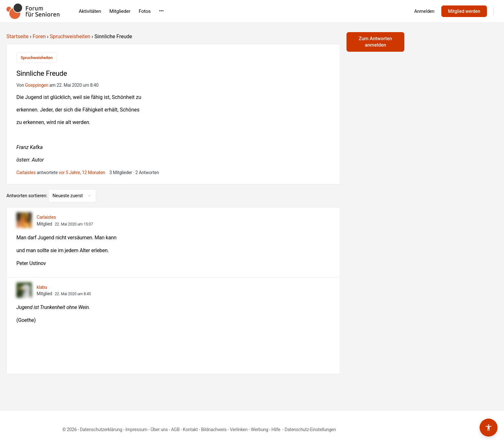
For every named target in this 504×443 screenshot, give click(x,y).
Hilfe (276, 429)
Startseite (18, 36)
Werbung (259, 429)
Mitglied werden (464, 11)
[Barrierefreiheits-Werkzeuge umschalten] (489, 428)
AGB (175, 429)
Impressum (136, 429)
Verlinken (239, 429)
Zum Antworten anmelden (375, 42)
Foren (39, 36)
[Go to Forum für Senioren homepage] (33, 11)
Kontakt (190, 429)
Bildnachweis (214, 429)
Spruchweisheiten (70, 36)
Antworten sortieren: (27, 195)
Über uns (159, 429)
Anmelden (424, 11)
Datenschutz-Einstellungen (310, 429)
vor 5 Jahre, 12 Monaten (82, 172)
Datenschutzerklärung (101, 429)
